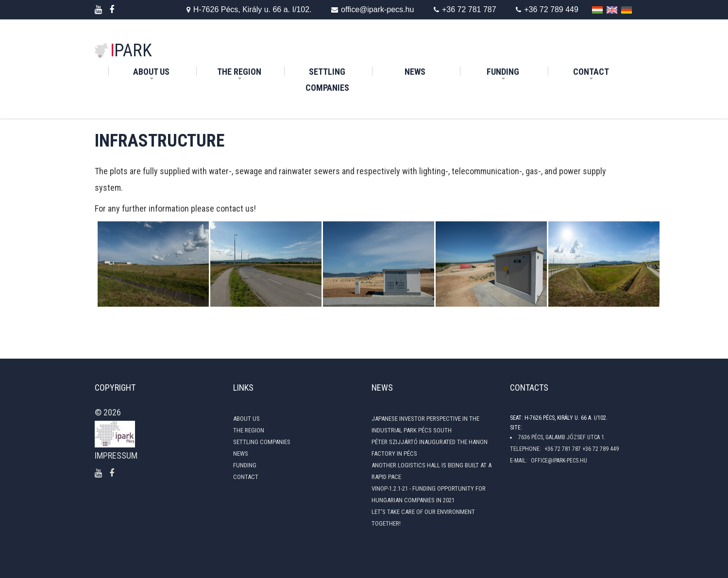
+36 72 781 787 (462, 10)
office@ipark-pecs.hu (366, 10)
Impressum (116, 455)
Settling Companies (338, 80)
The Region (239, 72)
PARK (131, 50)
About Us (151, 72)
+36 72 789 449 (547, 10)
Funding (503, 72)
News (431, 70)
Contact (591, 72)
